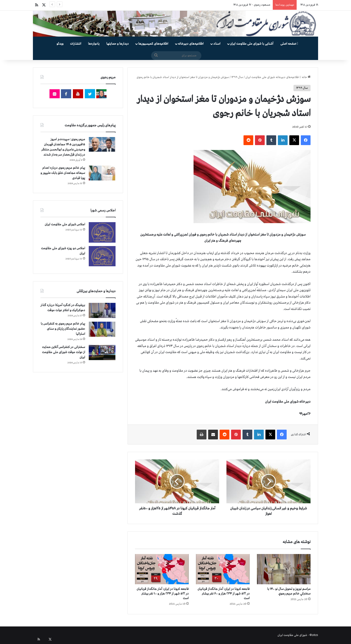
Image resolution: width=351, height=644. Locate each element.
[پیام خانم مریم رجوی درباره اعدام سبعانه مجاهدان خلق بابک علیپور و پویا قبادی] (102, 173)
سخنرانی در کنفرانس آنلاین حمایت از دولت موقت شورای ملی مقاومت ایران (63, 352)
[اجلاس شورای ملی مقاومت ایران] (102, 232)
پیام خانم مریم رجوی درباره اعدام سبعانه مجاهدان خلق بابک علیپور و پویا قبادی (63, 173)
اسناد (217, 44)
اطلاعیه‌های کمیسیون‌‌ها (153, 44)
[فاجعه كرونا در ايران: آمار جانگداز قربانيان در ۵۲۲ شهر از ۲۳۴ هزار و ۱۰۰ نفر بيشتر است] (162, 569)
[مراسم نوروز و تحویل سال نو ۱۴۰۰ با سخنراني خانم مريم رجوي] (284, 569)
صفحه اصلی (289, 44)
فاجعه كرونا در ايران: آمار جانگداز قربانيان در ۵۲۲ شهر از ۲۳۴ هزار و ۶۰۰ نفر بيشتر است (224, 594)
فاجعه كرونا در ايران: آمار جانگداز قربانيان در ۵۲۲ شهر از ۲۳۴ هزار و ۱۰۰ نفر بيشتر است (163, 594)
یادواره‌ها (94, 44)
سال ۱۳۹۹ (237, 77)
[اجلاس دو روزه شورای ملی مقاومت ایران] (102, 256)
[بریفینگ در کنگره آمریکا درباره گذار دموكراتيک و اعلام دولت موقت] (102, 311)
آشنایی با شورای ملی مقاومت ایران (252, 44)
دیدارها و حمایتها (117, 44)
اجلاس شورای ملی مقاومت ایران (65, 224)
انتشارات (76, 44)
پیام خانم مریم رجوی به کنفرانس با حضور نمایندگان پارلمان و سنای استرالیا (63, 329)
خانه (306, 77)
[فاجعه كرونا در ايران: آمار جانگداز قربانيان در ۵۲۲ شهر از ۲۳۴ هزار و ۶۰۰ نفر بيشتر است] (223, 569)
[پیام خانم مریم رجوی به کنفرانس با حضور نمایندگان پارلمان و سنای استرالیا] (102, 329)
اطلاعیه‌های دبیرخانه (191, 44)
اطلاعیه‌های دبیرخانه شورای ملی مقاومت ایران (272, 77)
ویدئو (60, 44)
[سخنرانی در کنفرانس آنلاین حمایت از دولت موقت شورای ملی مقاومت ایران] (102, 352)
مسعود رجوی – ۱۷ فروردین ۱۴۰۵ (252, 5)
